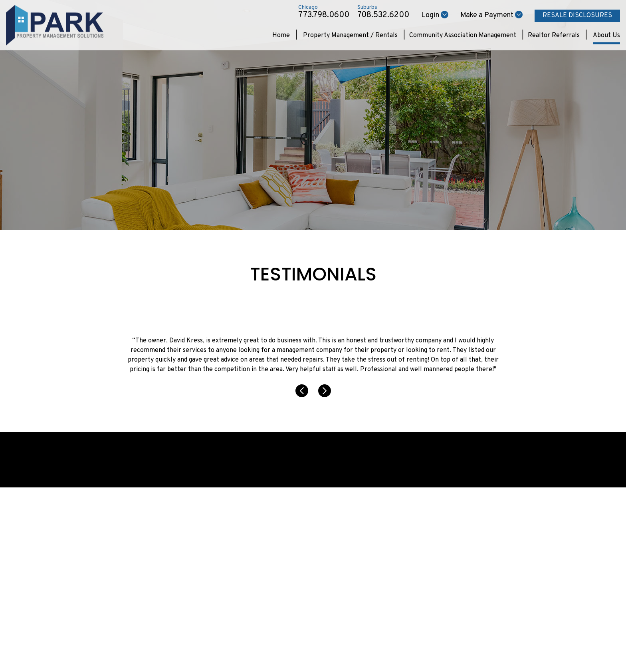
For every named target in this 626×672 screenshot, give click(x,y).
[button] (303, 395)
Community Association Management (463, 36)
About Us (606, 36)
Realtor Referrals (554, 36)
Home (281, 36)
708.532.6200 (383, 15)
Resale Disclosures (577, 16)
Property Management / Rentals (350, 36)
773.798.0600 (324, 15)
